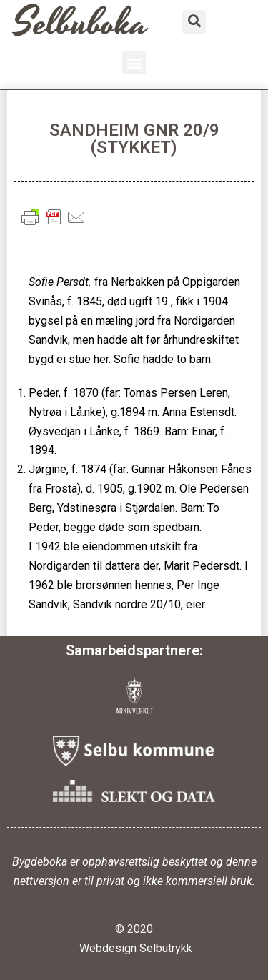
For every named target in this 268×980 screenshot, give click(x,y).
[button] (134, 63)
